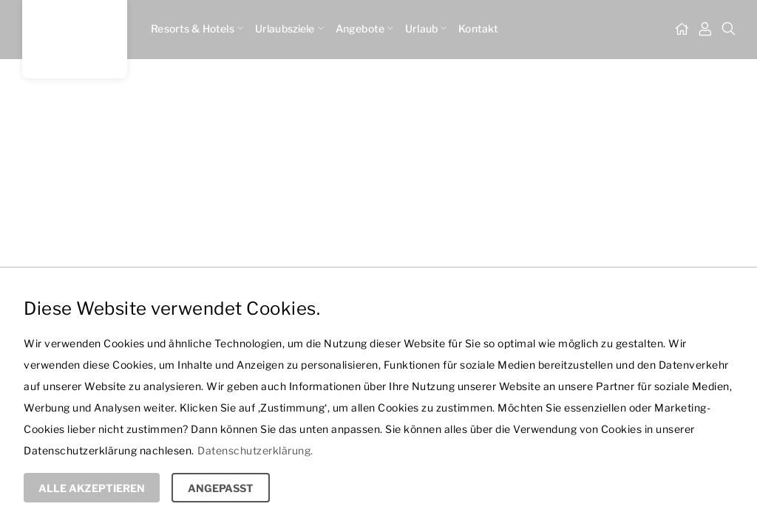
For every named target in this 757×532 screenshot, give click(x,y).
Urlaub (426, 28)
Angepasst (221, 488)
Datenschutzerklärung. (255, 450)
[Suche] (729, 30)
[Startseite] (682, 30)
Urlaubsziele (289, 28)
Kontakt (478, 28)
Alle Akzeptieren (92, 488)
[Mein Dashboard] (705, 30)
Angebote (364, 28)
